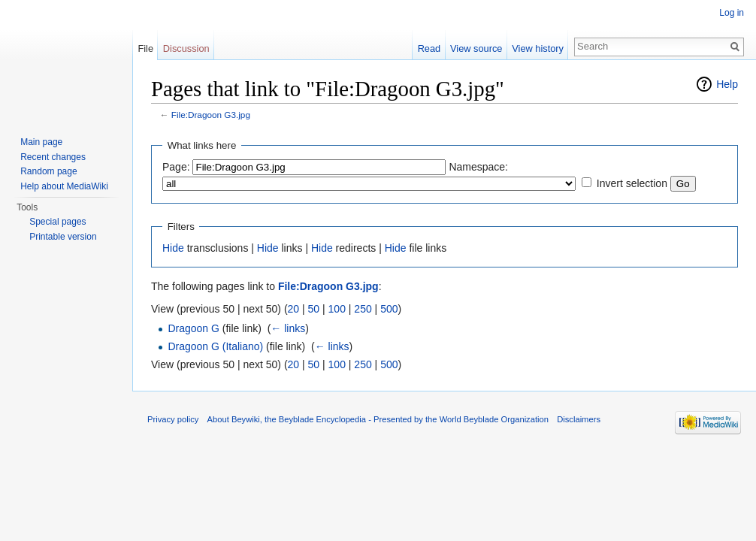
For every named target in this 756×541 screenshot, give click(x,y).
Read (429, 48)
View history (538, 48)
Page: (176, 167)
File (145, 48)
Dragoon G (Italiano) (215, 346)
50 (314, 309)
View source (476, 48)
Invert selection (632, 183)
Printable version (63, 237)
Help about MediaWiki (64, 186)
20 (294, 309)
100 (337, 309)
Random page (48, 171)
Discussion (186, 48)
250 (363, 309)
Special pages (57, 222)
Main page (41, 142)
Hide (173, 248)
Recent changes (53, 157)
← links (288, 328)
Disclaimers (579, 419)
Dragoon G (193, 328)
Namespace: (478, 167)
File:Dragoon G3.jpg (211, 115)
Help (727, 84)
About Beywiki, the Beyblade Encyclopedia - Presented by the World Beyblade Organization (378, 419)
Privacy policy (173, 419)
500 (389, 309)
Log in (732, 13)
